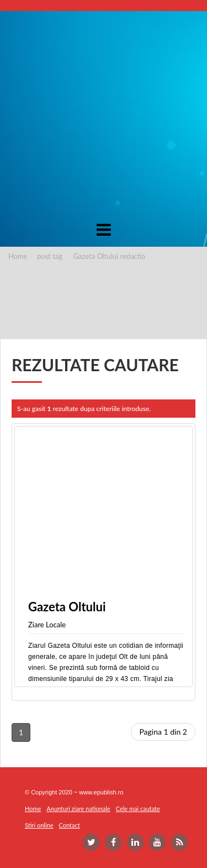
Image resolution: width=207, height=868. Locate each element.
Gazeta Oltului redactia (110, 256)
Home (18, 256)
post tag (50, 256)
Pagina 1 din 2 (163, 732)
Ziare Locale (47, 625)
